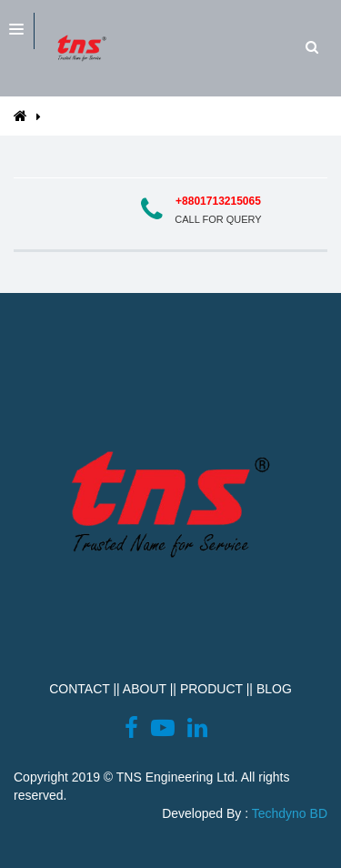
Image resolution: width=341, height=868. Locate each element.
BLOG (274, 689)
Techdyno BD (290, 813)
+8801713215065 (218, 201)
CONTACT (79, 689)
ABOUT (145, 689)
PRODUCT (211, 689)
